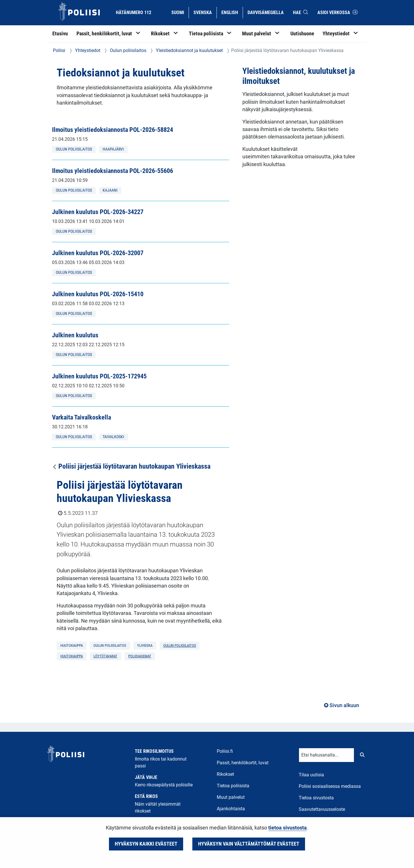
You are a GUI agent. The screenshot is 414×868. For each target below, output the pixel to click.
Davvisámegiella (266, 12)
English (232, 12)
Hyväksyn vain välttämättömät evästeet (249, 844)
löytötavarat (105, 656)
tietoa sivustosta (287, 828)
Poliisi (59, 50)
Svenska (205, 12)
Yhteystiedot (87, 50)
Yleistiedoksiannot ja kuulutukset (189, 50)
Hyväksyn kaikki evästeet (146, 844)
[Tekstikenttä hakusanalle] (326, 755)
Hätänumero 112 (134, 12)
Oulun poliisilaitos (128, 50)
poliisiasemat (140, 656)
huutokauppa (72, 656)
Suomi (180, 12)
